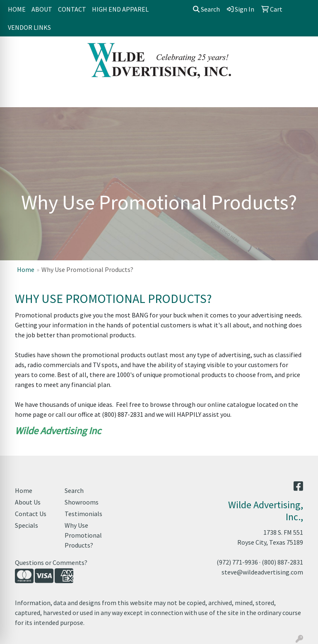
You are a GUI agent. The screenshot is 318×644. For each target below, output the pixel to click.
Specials (26, 525)
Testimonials (83, 514)
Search (206, 9)
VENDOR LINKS (29, 27)
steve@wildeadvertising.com (262, 572)
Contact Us (31, 514)
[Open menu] (301, 95)
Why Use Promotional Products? (83, 535)
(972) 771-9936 (237, 562)
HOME (17, 9)
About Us (28, 502)
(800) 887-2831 (282, 562)
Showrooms (82, 502)
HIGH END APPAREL (120, 9)
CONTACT (72, 9)
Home (26, 269)
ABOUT (42, 9)
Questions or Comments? (51, 562)
